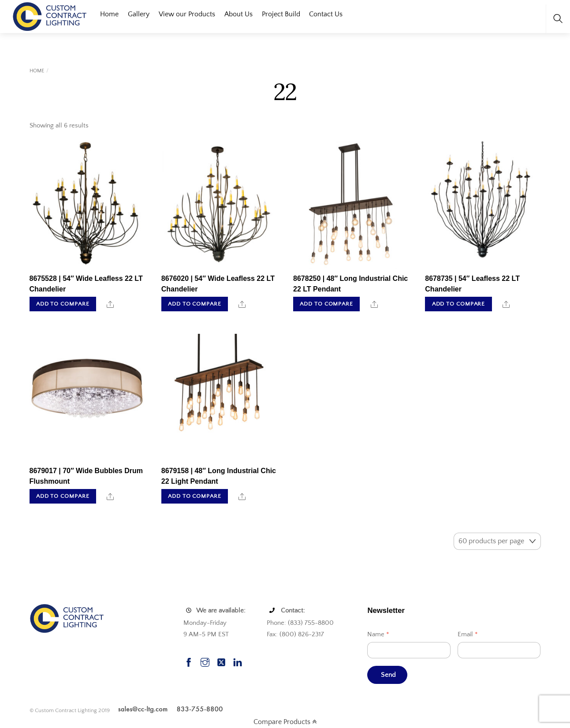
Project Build (281, 14)
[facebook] (189, 661)
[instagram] (205, 661)
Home (109, 14)
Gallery (139, 14)
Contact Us (326, 14)
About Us (238, 14)
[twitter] (221, 661)
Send (388, 675)
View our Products (187, 14)
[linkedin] (238, 661)
